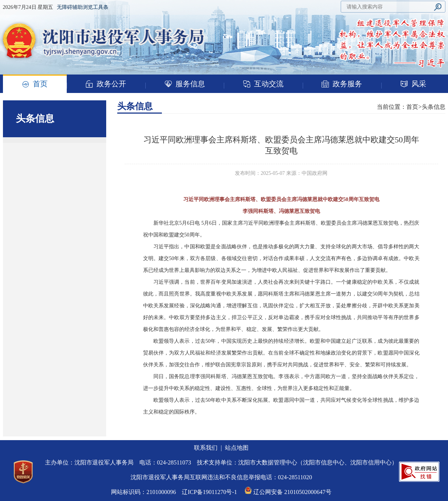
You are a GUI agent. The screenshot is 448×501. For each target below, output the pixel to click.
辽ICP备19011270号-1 (209, 492)
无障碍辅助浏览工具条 (83, 7)
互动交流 (263, 84)
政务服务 (342, 84)
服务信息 (185, 84)
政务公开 (106, 84)
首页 (35, 84)
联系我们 (206, 448)
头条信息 (135, 106)
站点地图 (237, 448)
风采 (413, 84)
